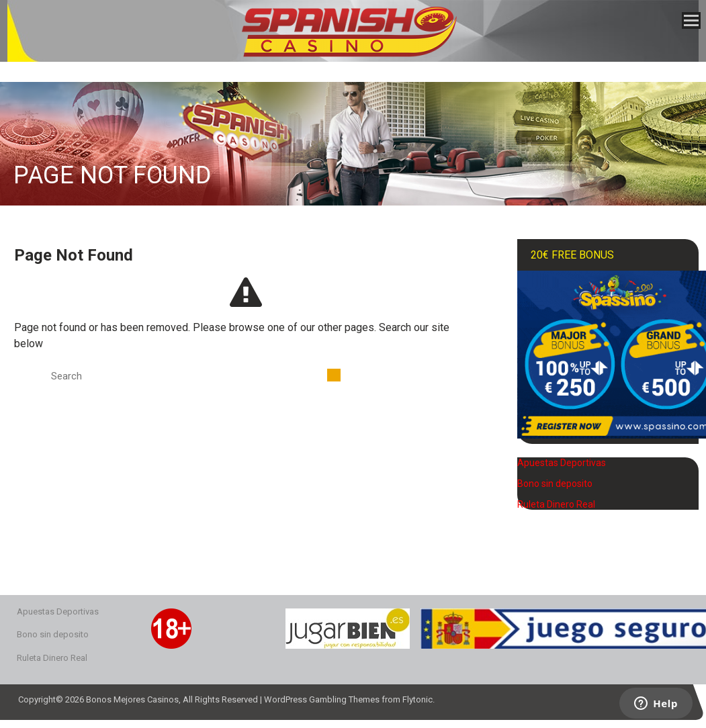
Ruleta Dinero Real (556, 504)
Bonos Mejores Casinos (132, 699)
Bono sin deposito (555, 484)
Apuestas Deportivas (562, 463)
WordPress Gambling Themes (322, 699)
